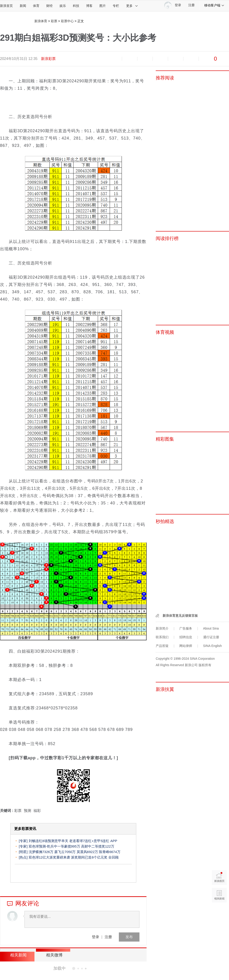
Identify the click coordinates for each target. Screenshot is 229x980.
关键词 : (7, 811)
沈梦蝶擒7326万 (41, 852)
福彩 (37, 811)
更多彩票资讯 (25, 829)
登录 (95, 937)
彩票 (54, 21)
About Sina (211, 628)
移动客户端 (214, 5)
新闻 (23, 6)
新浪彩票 (48, 59)
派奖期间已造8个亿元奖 (89, 857)
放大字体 (130, 59)
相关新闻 (17, 955)
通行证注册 (211, 637)
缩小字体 (114, 59)
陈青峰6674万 (110, 852)
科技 (76, 6)
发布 (129, 937)
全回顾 (113, 857)
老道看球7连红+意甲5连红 (90, 841)
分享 (191, 59)
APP (114, 841)
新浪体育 (41, 21)
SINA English (213, 646)
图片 (103, 6)
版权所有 (205, 665)
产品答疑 (162, 646)
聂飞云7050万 (65, 852)
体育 (36, 6)
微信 (176, 59)
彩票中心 (67, 21)
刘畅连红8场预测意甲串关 (48, 841)
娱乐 (63, 6)
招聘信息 (186, 637)
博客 (89, 6)
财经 (49, 6)
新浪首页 (6, 6)
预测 (27, 811)
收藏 (145, 59)
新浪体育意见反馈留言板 (180, 616)
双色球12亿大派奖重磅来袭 (49, 857)
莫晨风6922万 (87, 852)
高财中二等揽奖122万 (98, 846)
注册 (191, 5)
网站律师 (186, 646)
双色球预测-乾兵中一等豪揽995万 (54, 846)
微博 (160, 59)
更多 (132, 6)
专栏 (116, 6)
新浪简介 (162, 628)
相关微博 (52, 955)
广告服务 (186, 628)
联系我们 (162, 637)
